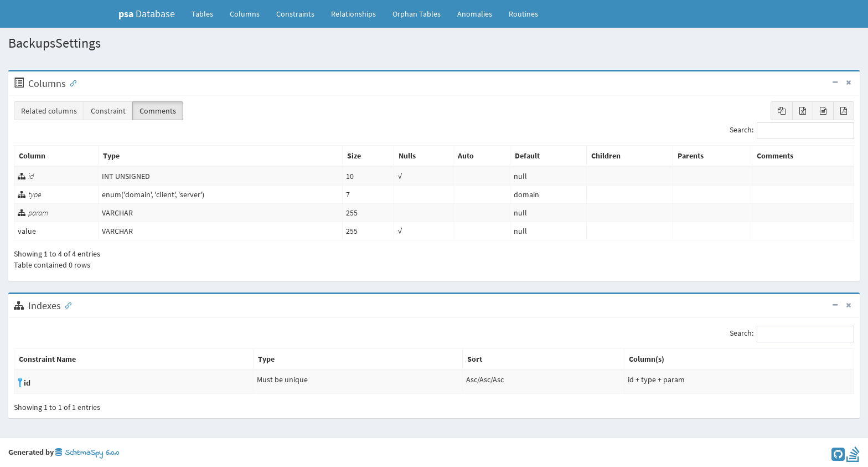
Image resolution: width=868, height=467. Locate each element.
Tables (206, 13)
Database (147, 14)
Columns (245, 14)
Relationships (353, 14)
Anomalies (475, 14)
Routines (523, 14)
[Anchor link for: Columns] (71, 83)
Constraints (295, 14)
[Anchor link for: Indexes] (66, 305)
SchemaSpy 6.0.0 (87, 453)
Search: (792, 131)
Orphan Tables (417, 14)
